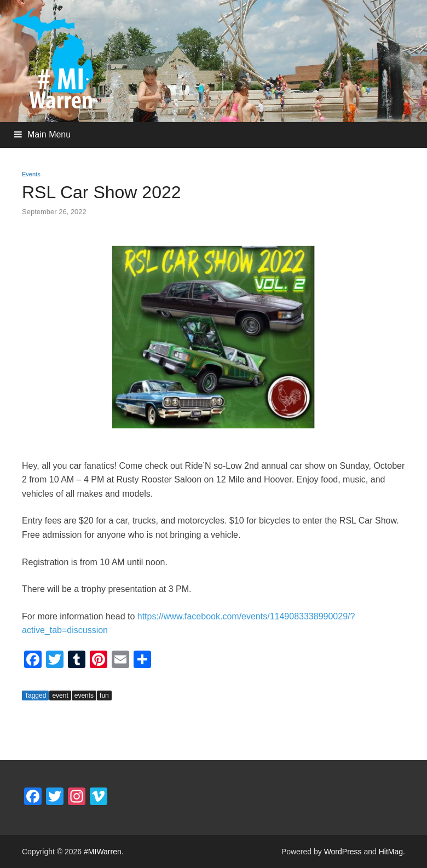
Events (31, 174)
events (84, 695)
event (60, 695)
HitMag (391, 852)
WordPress (343, 852)
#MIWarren (103, 852)
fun (104, 695)
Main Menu (49, 134)
